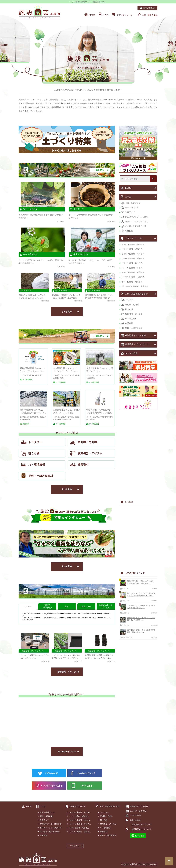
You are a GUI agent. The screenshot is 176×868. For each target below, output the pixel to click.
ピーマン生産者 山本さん (133, 277)
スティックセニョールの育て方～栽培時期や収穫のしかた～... (141, 607)
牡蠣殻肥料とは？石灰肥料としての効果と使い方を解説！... (141, 619)
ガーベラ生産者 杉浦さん (133, 258)
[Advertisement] (138, 456)
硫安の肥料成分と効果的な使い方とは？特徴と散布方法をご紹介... (140, 582)
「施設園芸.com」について (141, 829)
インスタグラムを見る (52, 786)
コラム (128, 197)
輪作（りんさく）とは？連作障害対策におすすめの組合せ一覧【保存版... (141, 594)
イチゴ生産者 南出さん (132, 282)
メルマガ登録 (131, 353)
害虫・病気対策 (132, 208)
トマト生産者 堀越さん (132, 249)
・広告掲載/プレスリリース (141, 825)
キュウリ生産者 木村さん (133, 254)
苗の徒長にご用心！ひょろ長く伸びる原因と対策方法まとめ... (141, 631)
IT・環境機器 (131, 319)
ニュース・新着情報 (138, 811)
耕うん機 (129, 309)
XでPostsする (51, 773)
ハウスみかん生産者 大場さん (135, 286)
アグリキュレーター (134, 238)
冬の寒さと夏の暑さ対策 (136, 226)
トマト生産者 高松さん (132, 263)
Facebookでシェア (87, 773)
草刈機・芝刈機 (132, 305)
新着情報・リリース (67, 672)
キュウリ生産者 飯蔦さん (133, 272)
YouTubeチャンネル (67, 752)
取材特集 (129, 231)
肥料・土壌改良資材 (134, 328)
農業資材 (129, 323)
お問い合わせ (135, 820)
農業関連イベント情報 (135, 335)
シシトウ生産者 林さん (132, 268)
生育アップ (130, 212)
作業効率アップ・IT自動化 (137, 217)
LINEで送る (87, 786)
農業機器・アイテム (134, 314)
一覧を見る (74, 846)
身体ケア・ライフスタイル (137, 222)
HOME (128, 188)
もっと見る (67, 312)
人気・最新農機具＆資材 (136, 294)
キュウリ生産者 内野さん (133, 244)
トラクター (130, 300)
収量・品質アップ (133, 203)
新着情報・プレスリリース (137, 344)
